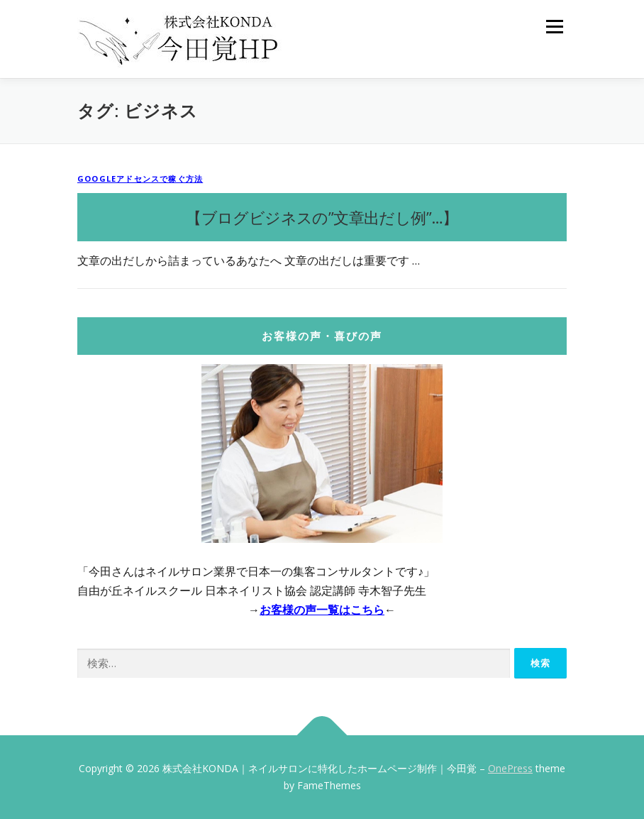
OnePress (510, 768)
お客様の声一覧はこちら (322, 610)
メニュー (554, 26)
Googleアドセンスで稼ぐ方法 (140, 178)
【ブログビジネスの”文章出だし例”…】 (322, 217)
